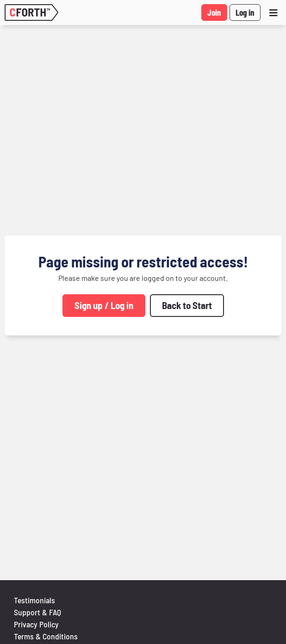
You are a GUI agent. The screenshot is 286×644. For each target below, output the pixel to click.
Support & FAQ (37, 612)
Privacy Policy (36, 624)
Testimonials (34, 600)
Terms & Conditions (46, 636)
